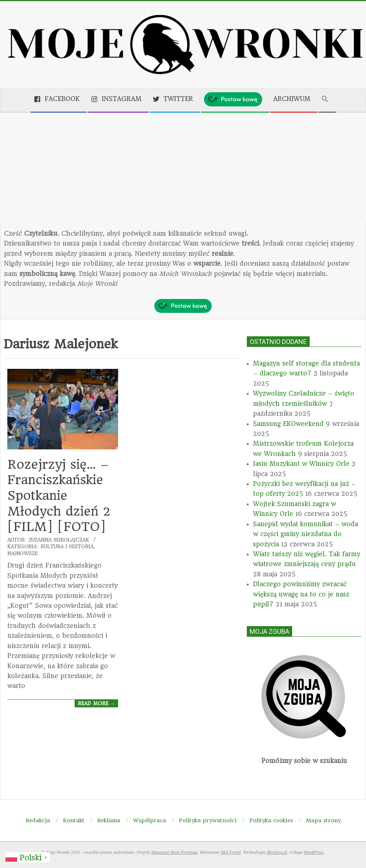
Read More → (96, 703)
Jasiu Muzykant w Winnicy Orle (301, 464)
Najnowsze (22, 553)
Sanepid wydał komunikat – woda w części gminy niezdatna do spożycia (305, 534)
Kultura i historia (67, 546)
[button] (327, 100)
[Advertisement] (183, 168)
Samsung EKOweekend (288, 424)
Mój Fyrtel (231, 852)
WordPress (314, 852)
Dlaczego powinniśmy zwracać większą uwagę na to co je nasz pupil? (301, 594)
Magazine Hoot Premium (174, 852)
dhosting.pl (277, 852)
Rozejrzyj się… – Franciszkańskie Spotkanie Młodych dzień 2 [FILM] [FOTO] (59, 496)
